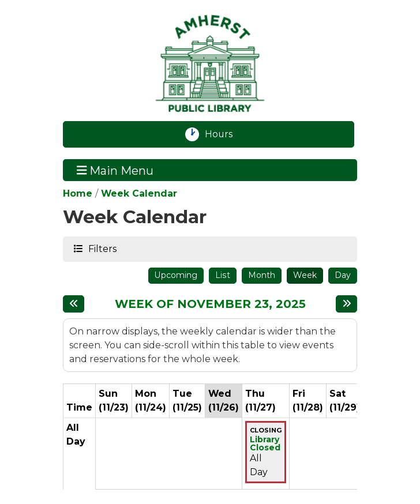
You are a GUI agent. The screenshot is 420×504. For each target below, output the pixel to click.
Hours (225, 134)
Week (305, 275)
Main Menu (115, 170)
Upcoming (176, 275)
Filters (102, 248)
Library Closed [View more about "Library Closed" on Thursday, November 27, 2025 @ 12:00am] (265, 443)
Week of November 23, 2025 (210, 304)
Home (78, 193)
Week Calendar (139, 193)
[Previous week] (74, 304)
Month (262, 275)
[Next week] (346, 304)
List (223, 275)
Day (343, 275)
